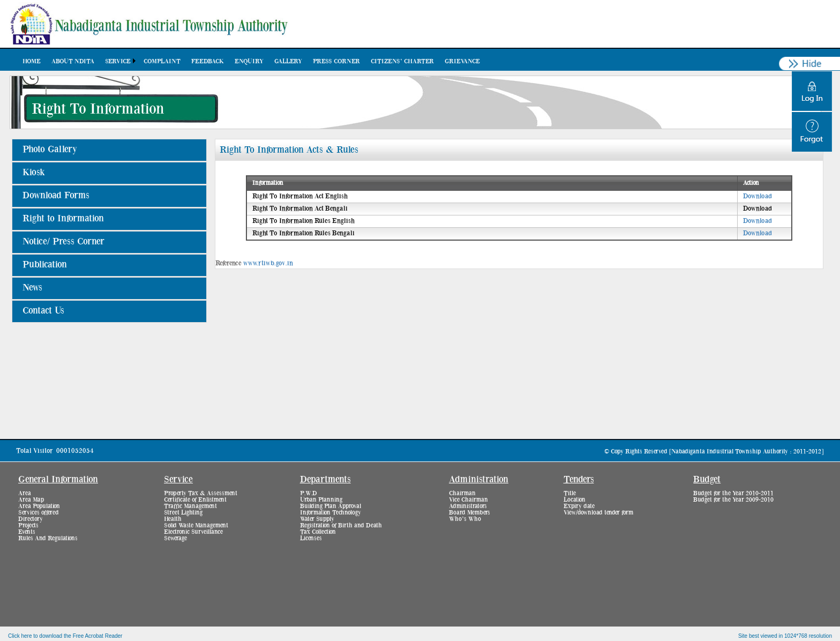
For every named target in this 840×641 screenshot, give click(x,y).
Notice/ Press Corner (63, 242)
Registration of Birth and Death (341, 525)
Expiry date (579, 506)
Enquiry (249, 61)
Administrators (468, 506)
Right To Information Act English (300, 196)
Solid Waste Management (196, 525)
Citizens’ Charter (402, 61)
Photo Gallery (50, 150)
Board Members (470, 512)
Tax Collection (318, 532)
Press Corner (336, 61)
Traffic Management (190, 506)
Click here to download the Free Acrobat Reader (65, 636)
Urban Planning (321, 500)
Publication (45, 265)
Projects (28, 525)
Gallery (288, 61)
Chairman (462, 493)
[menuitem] (32, 61)
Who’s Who (465, 519)
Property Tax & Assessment (201, 493)
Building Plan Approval (331, 506)
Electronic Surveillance (193, 532)
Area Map (31, 500)
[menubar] (251, 61)
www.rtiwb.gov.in (268, 263)
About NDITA (73, 61)
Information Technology (331, 512)
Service (118, 61)
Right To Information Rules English (303, 221)
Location (575, 500)
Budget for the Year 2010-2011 (733, 493)
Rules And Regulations (48, 538)
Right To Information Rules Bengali (303, 233)
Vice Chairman (468, 500)
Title (570, 493)
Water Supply (317, 519)
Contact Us (43, 311)
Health (173, 519)
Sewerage (175, 538)
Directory (31, 519)
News (32, 288)
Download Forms (56, 196)
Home (32, 61)
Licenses (311, 538)
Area (25, 493)
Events (27, 532)
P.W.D (309, 493)
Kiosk (34, 173)
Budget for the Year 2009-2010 (733, 500)
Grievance (462, 61)
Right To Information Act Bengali (300, 209)
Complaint (162, 61)
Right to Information (63, 219)
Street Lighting (183, 512)
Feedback (208, 61)
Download (757, 196)
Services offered (39, 512)
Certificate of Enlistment (195, 500)
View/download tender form (598, 512)
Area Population (39, 506)
